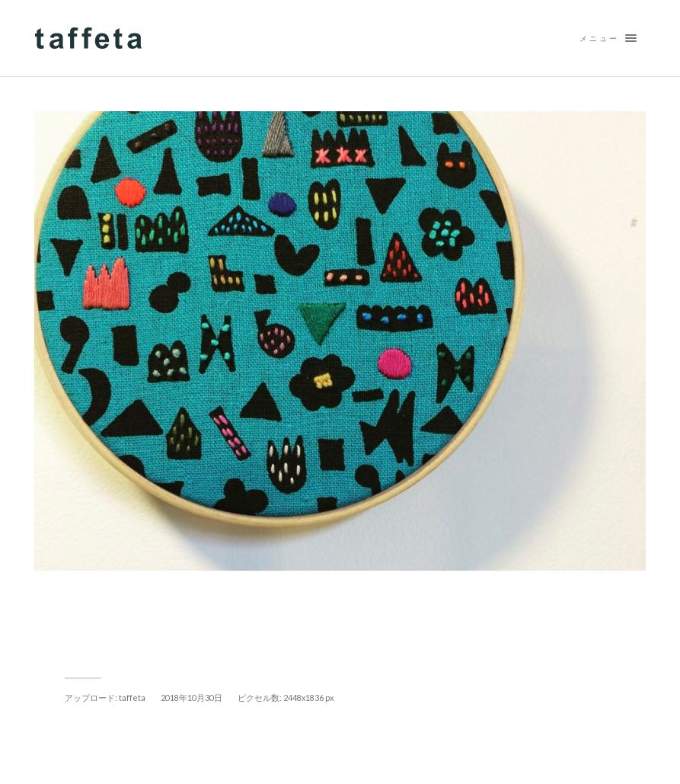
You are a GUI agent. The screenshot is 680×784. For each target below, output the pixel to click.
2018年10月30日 (192, 698)
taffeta (132, 698)
